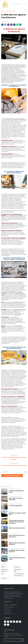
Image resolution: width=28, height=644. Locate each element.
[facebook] (15, 4)
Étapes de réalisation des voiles (17, 528)
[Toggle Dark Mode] (22, 4)
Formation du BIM (15, 556)
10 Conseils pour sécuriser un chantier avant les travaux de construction (16, 522)
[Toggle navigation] (26, 4)
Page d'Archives (8, 613)
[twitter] (17, 4)
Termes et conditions (9, 607)
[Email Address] (12, 640)
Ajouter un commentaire (12, 476)
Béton (10, 541)
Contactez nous (8, 609)
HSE (10, 519)
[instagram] (13, 4)
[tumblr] (17, 622)
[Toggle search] (24, 4)
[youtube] (11, 4)
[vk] (8, 625)
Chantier (10, 511)
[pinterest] (19, 4)
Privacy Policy (7, 611)
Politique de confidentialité (10, 605)
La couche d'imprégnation (15, 506)
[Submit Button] (22, 640)
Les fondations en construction (15, 489)
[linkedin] (5, 625)
